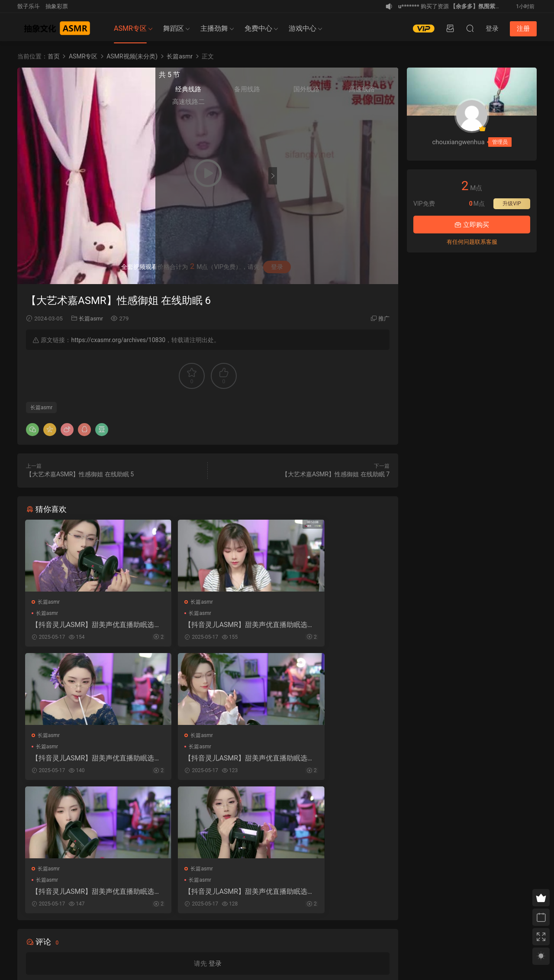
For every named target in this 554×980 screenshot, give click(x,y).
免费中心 (258, 28)
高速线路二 (297, 104)
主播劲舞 (214, 28)
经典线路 (297, 91)
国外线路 (351, 91)
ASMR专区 (130, 28)
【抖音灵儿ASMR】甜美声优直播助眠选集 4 (84, 760)
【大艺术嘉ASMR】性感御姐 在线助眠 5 (80, 474)
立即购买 (472, 225)
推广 (384, 319)
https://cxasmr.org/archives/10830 (118, 340)
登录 (215, 834)
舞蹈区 (174, 28)
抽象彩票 (57, 6)
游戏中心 (303, 28)
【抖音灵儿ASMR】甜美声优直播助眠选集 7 (208, 625)
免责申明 (58, 934)
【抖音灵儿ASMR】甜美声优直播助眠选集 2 (332, 760)
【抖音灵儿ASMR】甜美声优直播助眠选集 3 (332, 625)
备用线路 (324, 91)
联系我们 (81, 934)
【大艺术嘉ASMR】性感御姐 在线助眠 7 (336, 474)
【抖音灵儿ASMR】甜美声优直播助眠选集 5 (208, 760)
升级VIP (512, 204)
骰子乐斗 (29, 6)
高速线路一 (378, 92)
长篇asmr (91, 319)
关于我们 (36, 934)
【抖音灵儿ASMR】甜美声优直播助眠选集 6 (84, 625)
